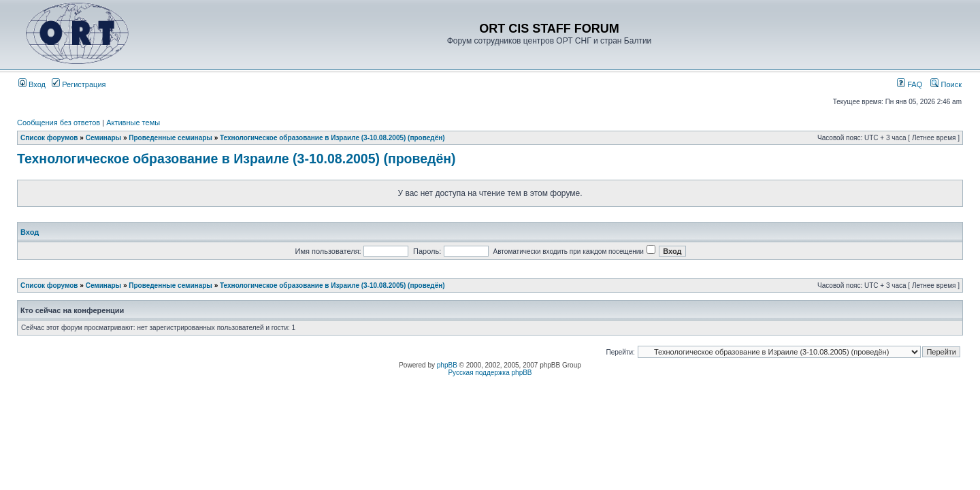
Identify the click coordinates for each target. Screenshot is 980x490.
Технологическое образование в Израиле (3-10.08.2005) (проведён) (332, 138)
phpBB (447, 365)
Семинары (103, 138)
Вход (32, 84)
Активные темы (133, 122)
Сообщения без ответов (59, 122)
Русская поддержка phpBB (490, 373)
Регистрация (79, 84)
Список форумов (49, 138)
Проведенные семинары (170, 138)
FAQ (910, 84)
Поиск (946, 84)
